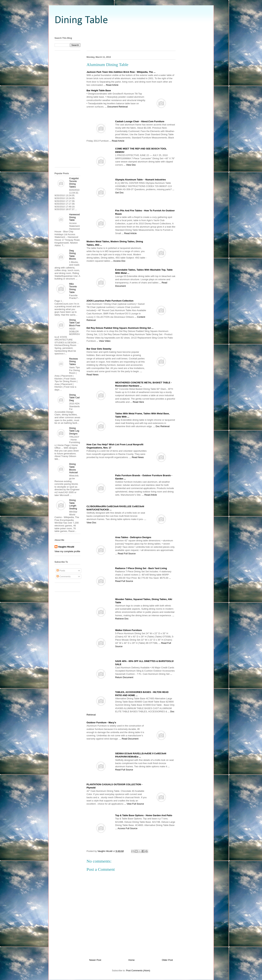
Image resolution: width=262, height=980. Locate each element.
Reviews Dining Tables (74, 361)
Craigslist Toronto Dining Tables (74, 183)
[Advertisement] (131, 31)
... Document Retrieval (116, 107)
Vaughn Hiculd (66, 547)
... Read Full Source (125, 554)
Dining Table (81, 20)
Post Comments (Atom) (138, 970)
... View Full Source (134, 804)
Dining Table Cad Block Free (75, 323)
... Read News (136, 457)
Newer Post (95, 960)
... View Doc (130, 165)
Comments (63, 576)
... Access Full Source (126, 828)
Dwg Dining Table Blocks (73, 255)
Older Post (167, 960)
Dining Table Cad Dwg (74, 398)
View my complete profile (67, 551)
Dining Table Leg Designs (74, 431)
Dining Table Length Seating (73, 504)
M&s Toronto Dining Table (73, 288)
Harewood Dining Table (74, 217)
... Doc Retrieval (161, 426)
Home (132, 960)
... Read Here (137, 402)
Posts (61, 571)
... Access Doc (118, 261)
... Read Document (129, 739)
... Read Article (111, 85)
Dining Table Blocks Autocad (73, 468)
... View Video (103, 341)
